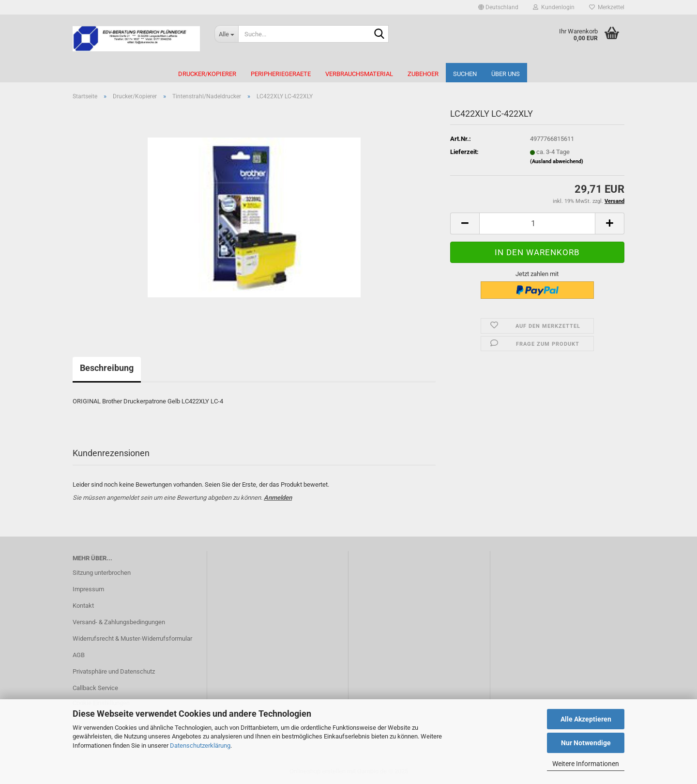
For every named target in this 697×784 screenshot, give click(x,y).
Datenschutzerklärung (200, 746)
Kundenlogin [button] (554, 7)
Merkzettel (607, 7)
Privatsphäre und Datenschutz (114, 671)
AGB (79, 655)
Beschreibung (107, 368)
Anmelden (278, 498)
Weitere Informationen (586, 764)
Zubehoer (423, 74)
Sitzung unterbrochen (102, 573)
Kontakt (83, 606)
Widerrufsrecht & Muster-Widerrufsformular (132, 638)
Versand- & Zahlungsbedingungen (119, 622)
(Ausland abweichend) (557, 161)
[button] (498, 7)
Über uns (506, 74)
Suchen (465, 74)
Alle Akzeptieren (586, 719)
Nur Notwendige (586, 743)
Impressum (88, 589)
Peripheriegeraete (281, 74)
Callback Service (95, 688)
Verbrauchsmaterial (359, 74)
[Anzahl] (537, 223)
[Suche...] (226, 34)
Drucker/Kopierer (207, 74)
